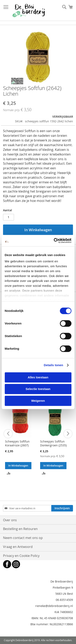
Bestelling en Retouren (20, 529)
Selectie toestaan (38, 389)
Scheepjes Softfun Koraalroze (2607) (17, 443)
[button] (9, 473)
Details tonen (53, 365)
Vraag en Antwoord (18, 547)
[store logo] (29, 10)
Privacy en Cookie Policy (21, 556)
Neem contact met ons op (23, 538)
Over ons (10, 520)
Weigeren (38, 401)
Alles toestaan (38, 377)
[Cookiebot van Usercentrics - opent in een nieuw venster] (54, 241)
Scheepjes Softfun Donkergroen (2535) (53, 443)
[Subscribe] (62, 508)
